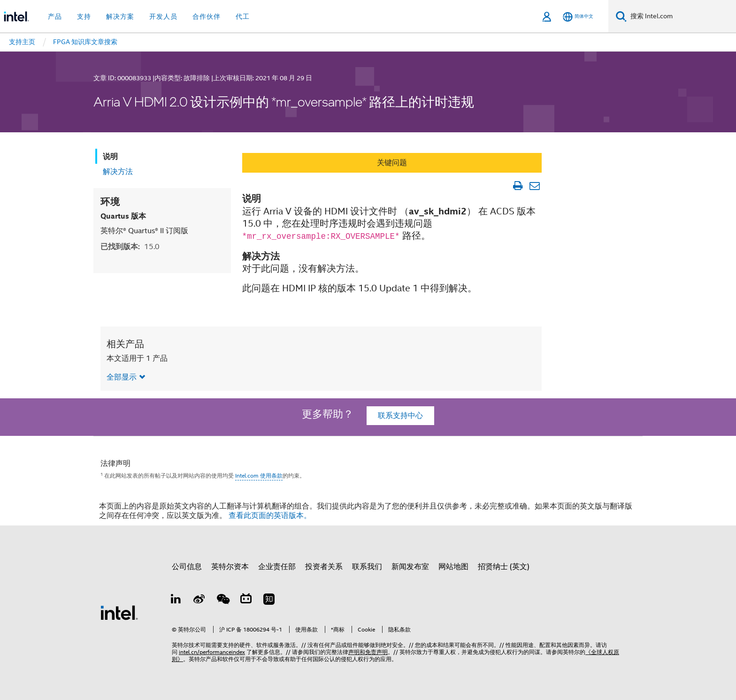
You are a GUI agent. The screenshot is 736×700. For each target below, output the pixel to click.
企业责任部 (277, 567)
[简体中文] (578, 17)
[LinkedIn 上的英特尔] (176, 601)
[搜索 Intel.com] (681, 16)
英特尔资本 (230, 567)
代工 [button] (243, 16)
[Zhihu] (269, 601)
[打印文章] (517, 186)
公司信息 (187, 567)
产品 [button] (55, 16)
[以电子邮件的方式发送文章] (534, 186)
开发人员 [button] (163, 16)
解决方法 (118, 172)
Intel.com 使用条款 (259, 476)
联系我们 (367, 567)
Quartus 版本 (123, 216)
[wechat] (222, 601)
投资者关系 (324, 567)
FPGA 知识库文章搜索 (85, 42)
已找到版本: (130, 247)
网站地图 (453, 567)
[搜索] (621, 16)
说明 (110, 156)
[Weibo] (199, 601)
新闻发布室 (410, 567)
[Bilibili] (246, 601)
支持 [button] (84, 16)
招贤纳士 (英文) (504, 567)
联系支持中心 (400, 416)
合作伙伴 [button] (207, 16)
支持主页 (22, 42)
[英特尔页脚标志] (119, 612)
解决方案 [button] (120, 16)
